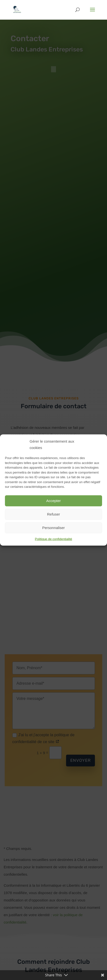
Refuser (54, 514)
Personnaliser (53, 528)
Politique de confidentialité (53, 539)
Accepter (53, 501)
